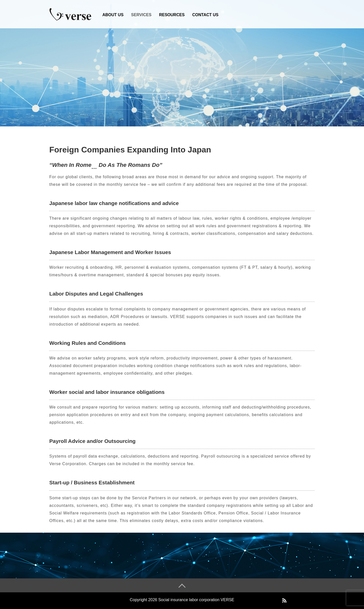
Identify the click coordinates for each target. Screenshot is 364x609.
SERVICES (141, 15)
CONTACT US (206, 15)
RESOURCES (172, 15)
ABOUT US (113, 15)
